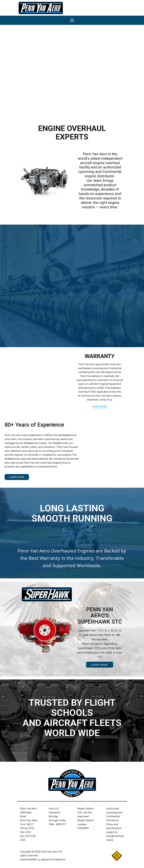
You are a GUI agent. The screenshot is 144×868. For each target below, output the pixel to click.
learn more (100, 406)
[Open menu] (72, 20)
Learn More (17, 477)
